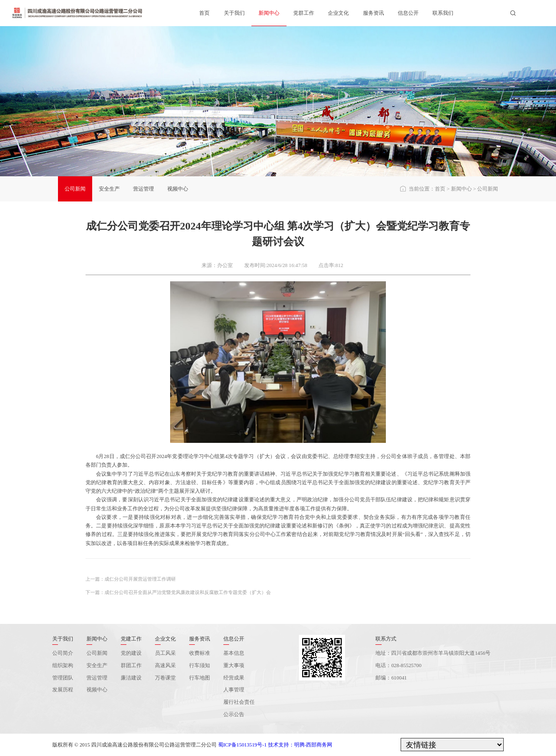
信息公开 (408, 13)
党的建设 (131, 653)
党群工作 (304, 13)
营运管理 (144, 189)
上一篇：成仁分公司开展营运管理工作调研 (131, 579)
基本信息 (234, 653)
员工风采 (165, 653)
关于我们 (234, 13)
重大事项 (234, 665)
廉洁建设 (131, 678)
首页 (204, 13)
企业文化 (338, 13)
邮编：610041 (391, 678)
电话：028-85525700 (398, 665)
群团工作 (131, 665)
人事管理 (234, 689)
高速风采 (165, 665)
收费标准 (200, 653)
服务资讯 (374, 13)
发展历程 (63, 689)
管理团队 (63, 678)
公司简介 (63, 653)
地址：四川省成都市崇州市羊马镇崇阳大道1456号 (433, 653)
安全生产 (109, 189)
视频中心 (178, 189)
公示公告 (234, 714)
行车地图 (200, 678)
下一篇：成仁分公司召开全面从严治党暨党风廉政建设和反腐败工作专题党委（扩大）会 (178, 592)
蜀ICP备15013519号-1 (242, 745)
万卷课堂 (165, 678)
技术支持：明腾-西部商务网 (300, 745)
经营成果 (234, 678)
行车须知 (200, 665)
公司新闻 (75, 189)
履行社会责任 (239, 702)
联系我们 (443, 13)
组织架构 (63, 665)
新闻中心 (269, 13)
